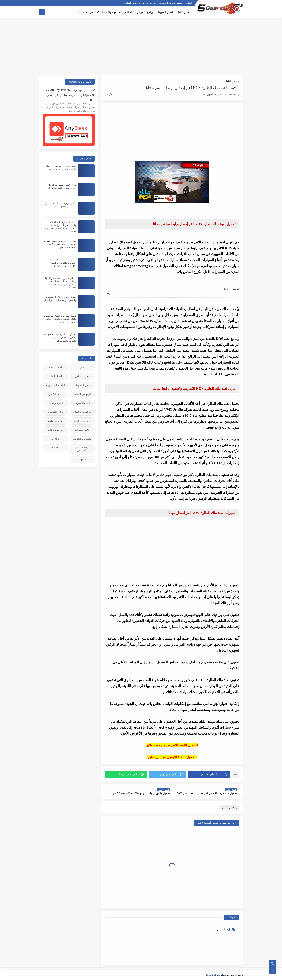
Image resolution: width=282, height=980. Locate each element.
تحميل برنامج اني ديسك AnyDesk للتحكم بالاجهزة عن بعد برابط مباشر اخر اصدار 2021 (70, 95)
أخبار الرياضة (55, 368)
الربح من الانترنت (82, 394)
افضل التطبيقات (164, 12)
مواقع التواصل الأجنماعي (82, 449)
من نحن (137, 3)
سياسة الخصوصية (167, 3)
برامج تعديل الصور (82, 421)
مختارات (83, 12)
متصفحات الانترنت (82, 439)
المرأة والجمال (55, 403)
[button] (209, 774)
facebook (55, 448)
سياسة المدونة (149, 3)
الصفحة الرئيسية (185, 3)
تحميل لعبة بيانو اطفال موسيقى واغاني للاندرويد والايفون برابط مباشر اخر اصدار (60, 319)
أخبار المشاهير (82, 376)
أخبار (82, 368)
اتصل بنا (127, 3)
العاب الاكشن (55, 394)
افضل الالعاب (183, 12)
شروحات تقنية (55, 421)
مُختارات (55, 439)
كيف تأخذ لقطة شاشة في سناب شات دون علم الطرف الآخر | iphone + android (60, 244)
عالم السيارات (127, 12)
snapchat (82, 459)
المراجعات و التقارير (82, 412)
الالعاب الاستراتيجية (55, 385)
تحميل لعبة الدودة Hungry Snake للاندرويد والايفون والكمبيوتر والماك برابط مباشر (60, 338)
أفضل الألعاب (231, 81)
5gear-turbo (212, 975)
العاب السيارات (82, 403)
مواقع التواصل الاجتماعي (103, 12)
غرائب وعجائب (55, 430)
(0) (108, 94)
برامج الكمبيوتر (145, 12)
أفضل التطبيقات (82, 385)
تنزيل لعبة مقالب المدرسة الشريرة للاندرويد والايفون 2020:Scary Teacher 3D (63, 263)
